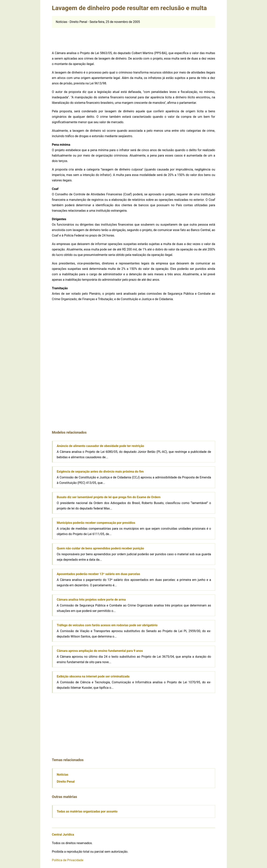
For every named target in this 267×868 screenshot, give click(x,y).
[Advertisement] (133, 37)
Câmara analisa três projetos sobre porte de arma (91, 600)
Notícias (62, 775)
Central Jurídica (63, 835)
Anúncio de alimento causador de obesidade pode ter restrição (100, 446)
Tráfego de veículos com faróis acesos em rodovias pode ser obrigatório (107, 625)
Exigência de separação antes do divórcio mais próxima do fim (100, 472)
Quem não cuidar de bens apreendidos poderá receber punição (100, 548)
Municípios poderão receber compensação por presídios (96, 523)
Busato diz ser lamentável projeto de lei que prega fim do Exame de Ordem (109, 497)
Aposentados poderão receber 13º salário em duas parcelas (98, 574)
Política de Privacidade (68, 860)
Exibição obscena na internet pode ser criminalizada (93, 676)
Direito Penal (66, 782)
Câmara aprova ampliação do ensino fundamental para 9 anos (100, 651)
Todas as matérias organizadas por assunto (87, 811)
